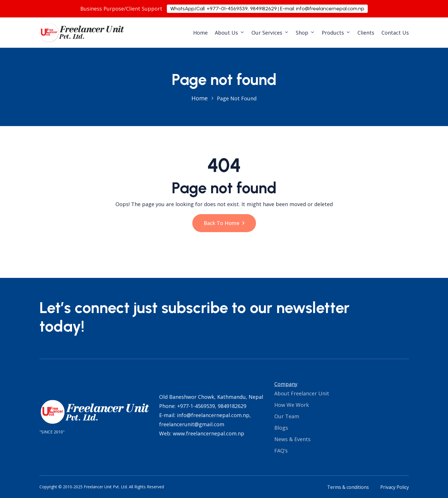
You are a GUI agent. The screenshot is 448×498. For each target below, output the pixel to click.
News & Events (292, 439)
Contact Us (395, 33)
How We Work (292, 405)
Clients (366, 33)
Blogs (281, 428)
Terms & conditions (348, 487)
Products (333, 33)
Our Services (267, 33)
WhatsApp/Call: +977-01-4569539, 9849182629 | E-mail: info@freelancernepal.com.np (267, 9)
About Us (226, 33)
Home (200, 33)
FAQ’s (281, 451)
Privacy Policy (395, 487)
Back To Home (224, 223)
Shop (302, 33)
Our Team (287, 416)
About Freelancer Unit (302, 393)
